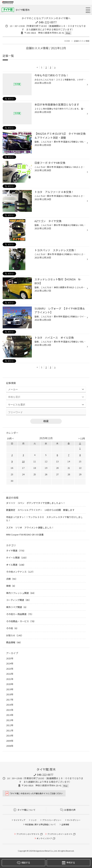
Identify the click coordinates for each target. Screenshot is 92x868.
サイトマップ (19, 820)
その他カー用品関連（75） (20, 614)
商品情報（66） (14, 642)
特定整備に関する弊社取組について (40, 824)
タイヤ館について (24, 810)
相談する (23, 863)
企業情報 (65, 824)
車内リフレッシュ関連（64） (21, 593)
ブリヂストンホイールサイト (60, 834)
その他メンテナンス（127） (20, 572)
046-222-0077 (48, 22)
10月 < (10, 438)
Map (68, 33)
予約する (68, 863)
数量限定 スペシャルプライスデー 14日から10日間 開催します (40, 510)
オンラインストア (44, 838)
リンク (34, 820)
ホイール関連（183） (17, 558)
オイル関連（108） (16, 565)
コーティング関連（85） (19, 600)
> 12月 (82, 438)
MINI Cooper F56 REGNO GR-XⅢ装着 (25, 534)
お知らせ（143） (15, 635)
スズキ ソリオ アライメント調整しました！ (30, 528)
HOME (67, 41)
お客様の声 (68, 810)
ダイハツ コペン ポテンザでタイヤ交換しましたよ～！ (36, 503)
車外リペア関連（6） (17, 607)
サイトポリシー (74, 820)
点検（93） (12, 579)
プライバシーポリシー (52, 820)
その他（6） (12, 628)
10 (23, 461)
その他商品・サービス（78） (21, 621)
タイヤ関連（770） (16, 551)
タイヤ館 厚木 (23, 10)
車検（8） (11, 586)
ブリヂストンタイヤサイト (28, 834)
